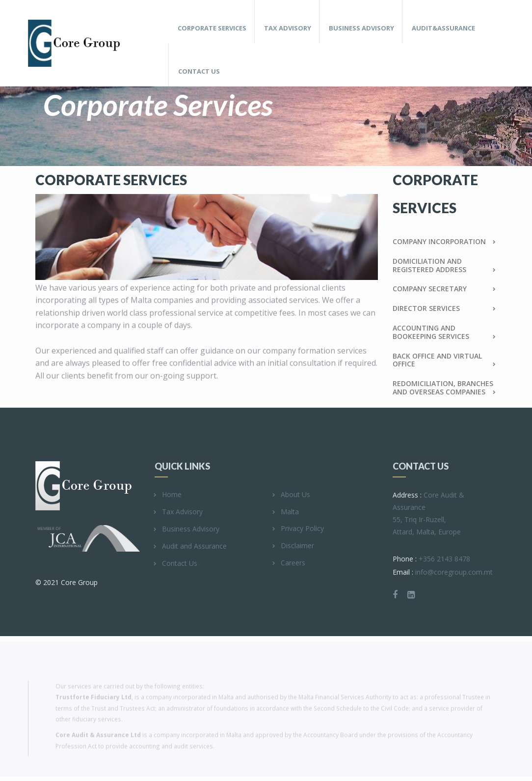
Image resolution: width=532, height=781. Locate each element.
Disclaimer (294, 546)
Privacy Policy (299, 529)
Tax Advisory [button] (288, 28)
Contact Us (199, 71)
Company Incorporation (444, 242)
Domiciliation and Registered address (444, 266)
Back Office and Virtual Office (444, 361)
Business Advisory (187, 529)
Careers (289, 563)
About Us (292, 495)
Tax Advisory (179, 512)
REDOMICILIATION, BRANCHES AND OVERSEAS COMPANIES (444, 388)
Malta (286, 512)
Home (168, 495)
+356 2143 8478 (431, 559)
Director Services (444, 309)
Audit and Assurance (191, 546)
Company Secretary (444, 289)
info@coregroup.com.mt (443, 572)
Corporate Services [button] (212, 28)
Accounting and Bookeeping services (444, 333)
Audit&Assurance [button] (443, 28)
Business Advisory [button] (361, 28)
